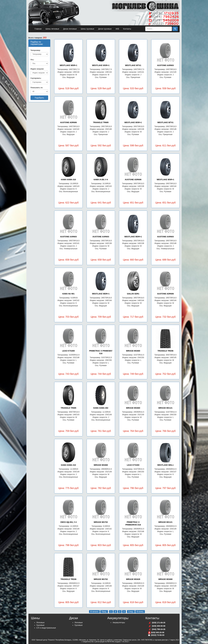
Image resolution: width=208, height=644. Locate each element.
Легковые (40, 622)
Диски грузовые (105, 29)
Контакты (127, 29)
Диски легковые (70, 29)
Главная (38, 29)
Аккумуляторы (119, 622)
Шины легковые (52, 29)
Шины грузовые (87, 29)
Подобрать (39, 98)
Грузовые (40, 625)
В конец (140, 612)
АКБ (117, 29)
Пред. (104, 612)
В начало (94, 612)
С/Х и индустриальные (46, 628)
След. (131, 612)
